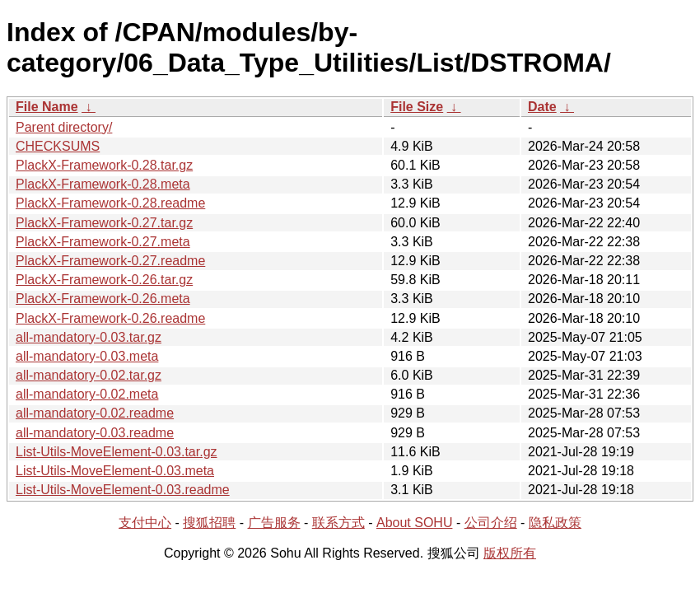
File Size (417, 107)
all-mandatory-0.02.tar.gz (89, 375)
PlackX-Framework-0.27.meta (103, 242)
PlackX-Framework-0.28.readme (110, 203)
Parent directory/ (64, 127)
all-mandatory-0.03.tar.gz (89, 337)
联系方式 (338, 523)
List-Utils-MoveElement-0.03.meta (115, 471)
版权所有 (510, 553)
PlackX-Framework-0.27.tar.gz (104, 223)
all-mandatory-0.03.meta (87, 356)
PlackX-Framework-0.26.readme (110, 318)
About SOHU (414, 523)
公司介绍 (491, 523)
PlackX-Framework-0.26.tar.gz (104, 280)
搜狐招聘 (209, 523)
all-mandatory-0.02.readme (95, 413)
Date (542, 107)
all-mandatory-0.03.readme (95, 433)
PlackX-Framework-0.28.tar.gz (104, 165)
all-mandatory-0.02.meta (87, 394)
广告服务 (274, 523)
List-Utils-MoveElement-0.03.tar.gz (117, 452)
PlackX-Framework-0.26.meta (103, 299)
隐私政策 (555, 523)
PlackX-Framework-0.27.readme (110, 261)
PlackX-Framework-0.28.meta (103, 184)
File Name (47, 107)
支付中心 (145, 523)
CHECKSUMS (58, 146)
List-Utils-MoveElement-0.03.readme (123, 490)
